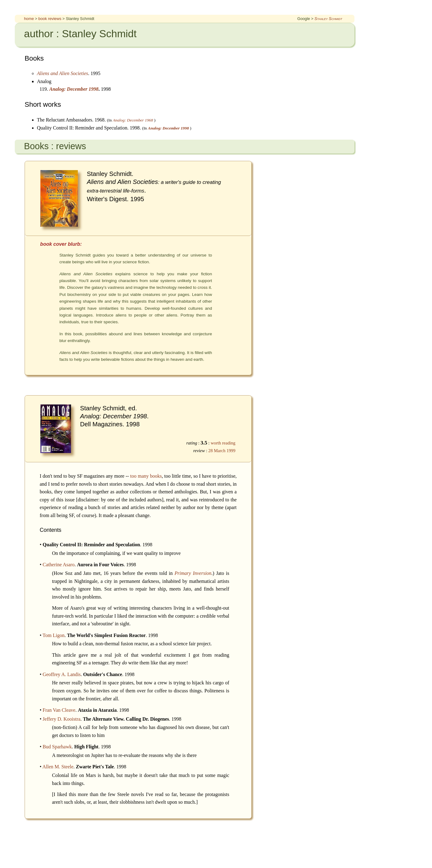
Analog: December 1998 (74, 89)
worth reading (223, 443)
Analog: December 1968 (133, 120)
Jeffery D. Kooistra (62, 719)
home (29, 19)
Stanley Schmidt (328, 19)
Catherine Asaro (59, 565)
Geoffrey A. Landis (62, 674)
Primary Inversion (193, 573)
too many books (146, 476)
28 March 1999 (222, 451)
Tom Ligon (53, 635)
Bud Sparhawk (57, 747)
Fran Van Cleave (59, 710)
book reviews (50, 19)
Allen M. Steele (58, 767)
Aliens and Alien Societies (62, 73)
